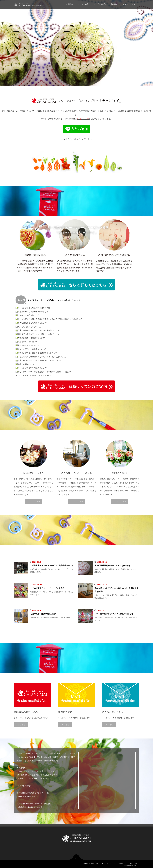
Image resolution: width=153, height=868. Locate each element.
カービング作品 (100, 4)
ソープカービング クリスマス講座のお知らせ (114, 614)
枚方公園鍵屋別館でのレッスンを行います (113, 566)
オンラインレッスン (131, 4)
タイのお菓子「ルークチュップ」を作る (47, 588)
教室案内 (69, 4)
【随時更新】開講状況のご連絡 (43, 614)
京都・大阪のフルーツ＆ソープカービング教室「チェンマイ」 (113, 863)
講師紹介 (114, 4)
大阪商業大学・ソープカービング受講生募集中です (52, 566)
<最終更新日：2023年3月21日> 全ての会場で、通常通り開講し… (51, 617)
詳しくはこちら (33, 501)
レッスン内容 (83, 4)
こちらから (21, 725)
